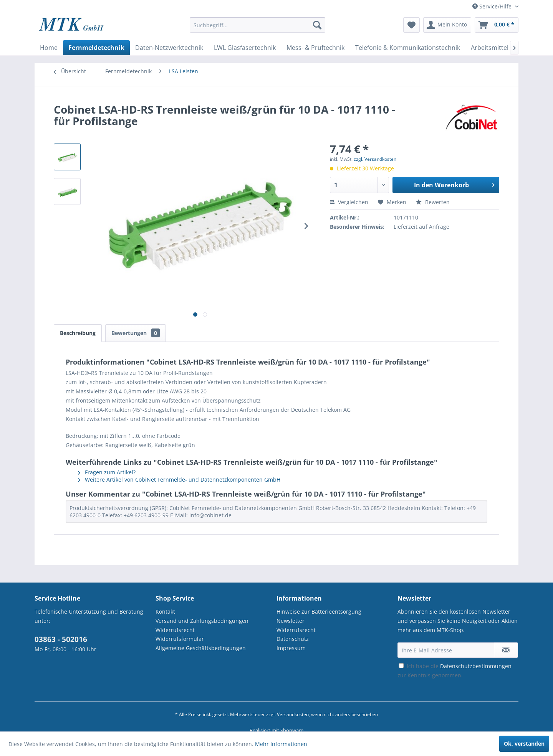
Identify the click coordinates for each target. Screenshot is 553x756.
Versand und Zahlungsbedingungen (202, 621)
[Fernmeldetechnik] (96, 48)
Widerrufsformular (180, 639)
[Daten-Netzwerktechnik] (169, 48)
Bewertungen (136, 333)
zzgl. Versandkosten (375, 159)
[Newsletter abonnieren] (506, 650)
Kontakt (165, 612)
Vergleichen (349, 202)
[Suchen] (317, 25)
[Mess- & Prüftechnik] (315, 48)
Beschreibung (78, 333)
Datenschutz (293, 639)
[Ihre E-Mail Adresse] (446, 650)
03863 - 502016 (61, 639)
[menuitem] (257, 29)
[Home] (49, 48)
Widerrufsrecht (175, 630)
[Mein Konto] (447, 25)
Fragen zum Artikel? (107, 472)
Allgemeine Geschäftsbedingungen (201, 648)
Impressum (291, 648)
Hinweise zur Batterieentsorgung (319, 612)
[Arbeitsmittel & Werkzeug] (508, 48)
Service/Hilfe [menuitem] (493, 6)
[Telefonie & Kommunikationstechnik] (408, 48)
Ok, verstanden (524, 744)
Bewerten (433, 202)
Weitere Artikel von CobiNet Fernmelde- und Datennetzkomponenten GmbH (179, 480)
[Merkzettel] (411, 25)
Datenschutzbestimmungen (476, 666)
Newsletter (291, 621)
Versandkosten (293, 714)
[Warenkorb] (497, 25)
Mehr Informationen (281, 744)
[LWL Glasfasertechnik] (245, 48)
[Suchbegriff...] (257, 25)
